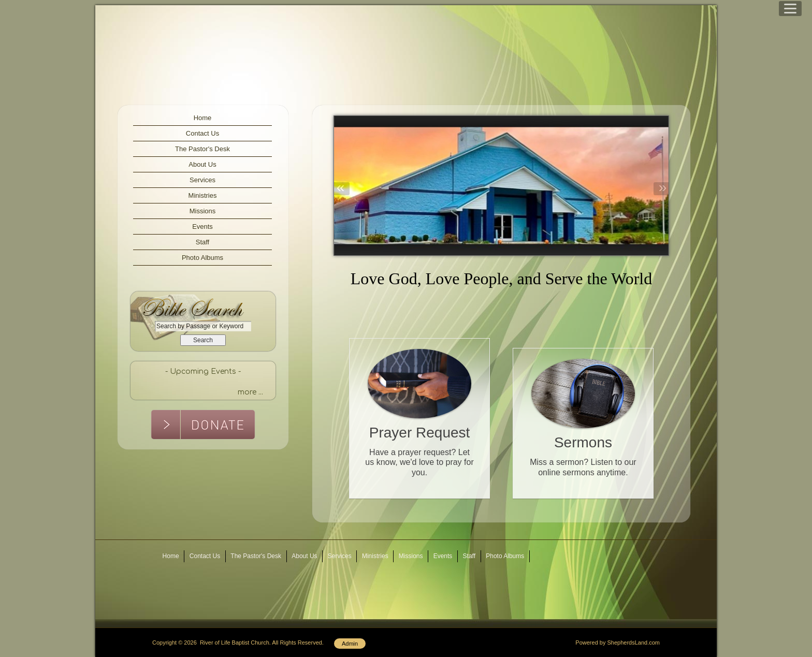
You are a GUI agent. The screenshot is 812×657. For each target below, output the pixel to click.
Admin (350, 644)
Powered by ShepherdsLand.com (618, 643)
